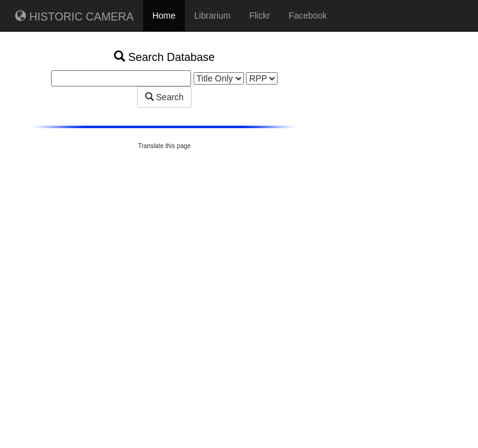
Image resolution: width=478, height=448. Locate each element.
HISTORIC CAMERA (74, 16)
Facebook (308, 16)
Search (164, 97)
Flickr (259, 16)
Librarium (212, 16)
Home (164, 16)
